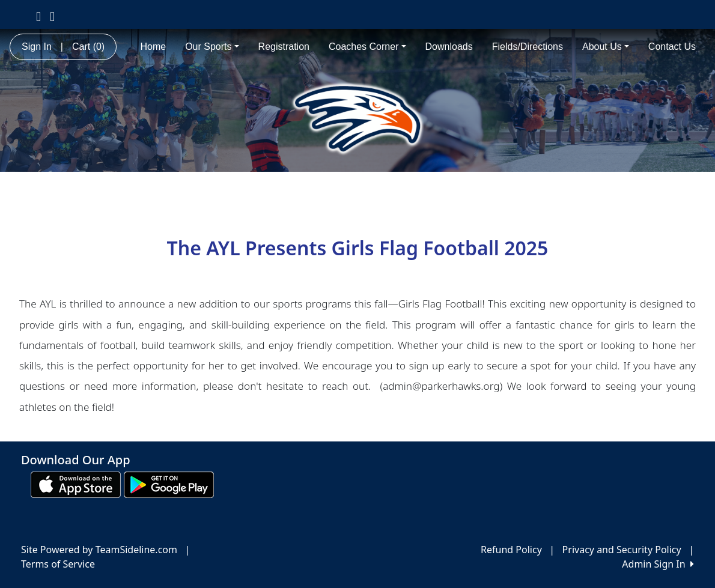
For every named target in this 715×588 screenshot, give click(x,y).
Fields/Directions (528, 47)
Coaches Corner (367, 47)
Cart (88, 47)
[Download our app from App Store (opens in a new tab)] (76, 483)
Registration (284, 47)
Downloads (449, 47)
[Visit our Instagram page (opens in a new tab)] (52, 16)
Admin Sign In (658, 564)
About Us (606, 47)
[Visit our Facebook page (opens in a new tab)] (38, 16)
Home (153, 47)
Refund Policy (511, 550)
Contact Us (672, 47)
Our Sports (212, 47)
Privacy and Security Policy (622, 550)
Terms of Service (58, 564)
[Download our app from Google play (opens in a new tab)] (169, 483)
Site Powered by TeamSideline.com (99, 550)
